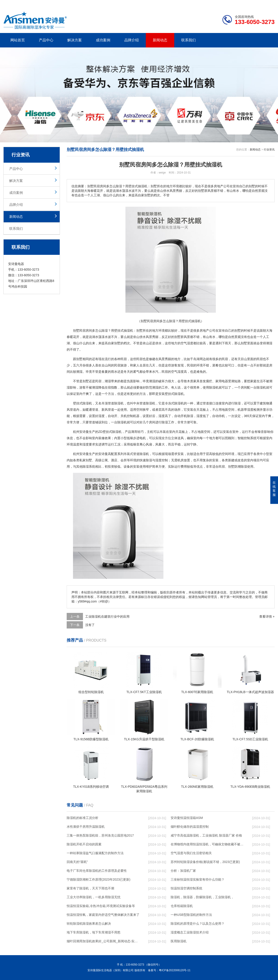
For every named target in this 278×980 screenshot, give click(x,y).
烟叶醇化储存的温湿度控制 (190, 827)
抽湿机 (128, 331)
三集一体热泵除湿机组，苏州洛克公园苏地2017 (100, 835)
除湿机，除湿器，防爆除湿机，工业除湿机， (202, 897)
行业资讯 (269, 150)
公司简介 (206, 4)
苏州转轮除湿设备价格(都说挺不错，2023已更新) (205, 862)
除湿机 (214, 387)
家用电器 (222, 381)
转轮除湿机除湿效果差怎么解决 (89, 924)
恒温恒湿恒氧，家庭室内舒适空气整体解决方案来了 (103, 915)
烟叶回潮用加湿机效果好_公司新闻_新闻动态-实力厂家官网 (103, 941)
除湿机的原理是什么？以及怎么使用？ (198, 924)
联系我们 (188, 40)
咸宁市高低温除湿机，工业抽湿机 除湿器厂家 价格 (206, 835)
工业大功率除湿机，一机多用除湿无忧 (94, 897)
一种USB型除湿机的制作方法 (191, 915)
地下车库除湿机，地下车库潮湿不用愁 (94, 932)
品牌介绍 (132, 40)
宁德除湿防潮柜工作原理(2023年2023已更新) (99, 879)
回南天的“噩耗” (77, 862)
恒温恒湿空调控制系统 (186, 888)
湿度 (181, 372)
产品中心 (46, 40)
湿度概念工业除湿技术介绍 (190, 932)
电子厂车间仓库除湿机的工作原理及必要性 (97, 871)
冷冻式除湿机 (174, 403)
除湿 (105, 331)
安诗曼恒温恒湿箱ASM (187, 818)
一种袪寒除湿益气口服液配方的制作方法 (95, 853)
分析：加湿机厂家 (183, 871)
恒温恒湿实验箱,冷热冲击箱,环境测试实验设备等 (101, 906)
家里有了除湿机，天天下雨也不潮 (90, 888)
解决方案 (75, 40)
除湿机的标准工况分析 (82, 818)
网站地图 (249, 4)
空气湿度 (187, 343)
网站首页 (18, 40)
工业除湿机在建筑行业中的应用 (107, 617)
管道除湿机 (116, 403)
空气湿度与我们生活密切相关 (191, 853)
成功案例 (103, 40)
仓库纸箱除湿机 (182, 906)
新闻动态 (160, 40)
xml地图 (269, 4)
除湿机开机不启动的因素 (84, 844)
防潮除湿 (241, 467)
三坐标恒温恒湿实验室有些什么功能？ (198, 879)
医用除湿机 (179, 941)
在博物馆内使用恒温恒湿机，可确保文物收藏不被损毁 (207, 844)
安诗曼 (84, 432)
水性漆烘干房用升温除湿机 (86, 827)
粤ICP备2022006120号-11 (175, 970)
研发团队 (227, 4)
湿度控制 (162, 460)
